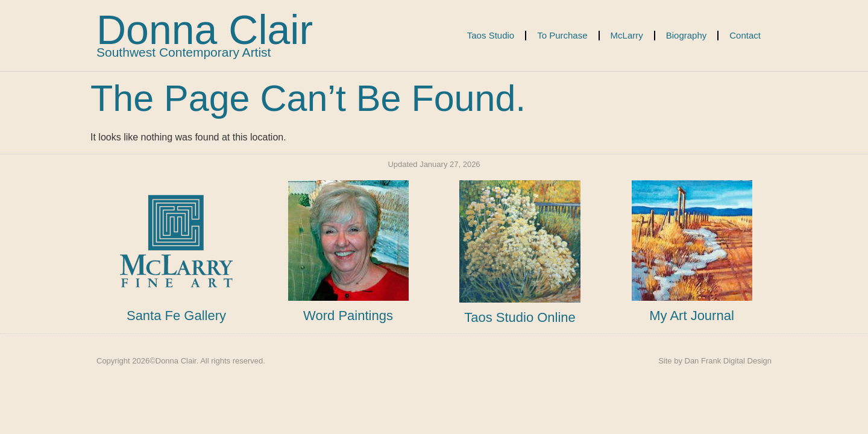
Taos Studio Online (520, 317)
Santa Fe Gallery (176, 316)
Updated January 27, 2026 (434, 164)
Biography (687, 35)
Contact (745, 35)
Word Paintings (348, 316)
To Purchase (562, 35)
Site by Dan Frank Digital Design (715, 361)
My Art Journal (692, 316)
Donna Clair (205, 30)
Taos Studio (491, 35)
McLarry (627, 35)
